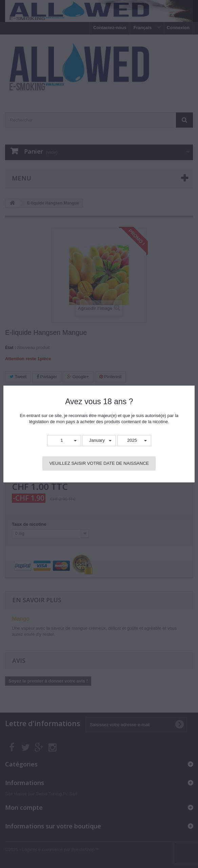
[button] (64, 441)
